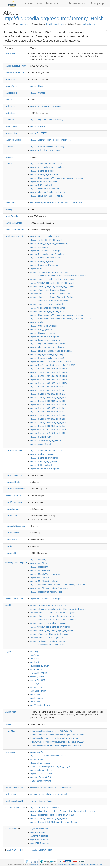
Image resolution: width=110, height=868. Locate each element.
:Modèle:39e (39, 578)
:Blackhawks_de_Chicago (45, 106)
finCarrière (12, 509)
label (8, 724)
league (9, 120)
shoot (9, 157)
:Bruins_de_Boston (42, 171)
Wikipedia (35, 864)
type (8, 651)
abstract (10, 53)
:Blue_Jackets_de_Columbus (47, 167)
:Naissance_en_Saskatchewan (48, 308)
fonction (11, 516)
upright (10, 553)
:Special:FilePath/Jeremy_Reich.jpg (51, 794)
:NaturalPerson (38, 691)
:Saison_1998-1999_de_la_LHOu (49, 380)
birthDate (10, 79)
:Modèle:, (38, 560)
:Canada (38, 93)
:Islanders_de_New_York (45, 340)
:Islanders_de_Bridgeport (45, 189)
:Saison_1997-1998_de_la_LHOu (49, 376)
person (23, 24)
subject (9, 605)
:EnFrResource (39, 840)
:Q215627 (38, 680)
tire (9, 546)
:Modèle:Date (40, 567)
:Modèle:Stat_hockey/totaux (46, 592)
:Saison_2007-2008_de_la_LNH (48, 419)
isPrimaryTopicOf (14, 801)
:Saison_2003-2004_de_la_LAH (48, 397)
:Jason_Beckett (41, 444)
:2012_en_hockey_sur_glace (47, 236)
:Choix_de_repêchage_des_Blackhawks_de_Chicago (58, 276)
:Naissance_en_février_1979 (47, 311)
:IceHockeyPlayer (40, 666)
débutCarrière (13, 496)
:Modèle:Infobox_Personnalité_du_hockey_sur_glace (58, 585)
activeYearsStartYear (15, 73)
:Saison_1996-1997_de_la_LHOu (49, 372)
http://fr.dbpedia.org (55, 24)
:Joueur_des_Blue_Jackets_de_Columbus (53, 286)
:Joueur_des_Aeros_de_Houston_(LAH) (52, 283)
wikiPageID (11, 216)
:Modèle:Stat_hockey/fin (45, 581)
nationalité (12, 533)
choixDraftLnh (13, 482)
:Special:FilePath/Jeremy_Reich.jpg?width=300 (56, 203)
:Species (36, 702)
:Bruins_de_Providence (44, 174)
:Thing (34, 651)
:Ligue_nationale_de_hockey (47, 120)
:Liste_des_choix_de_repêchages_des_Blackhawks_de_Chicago (63, 811)
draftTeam (11, 106)
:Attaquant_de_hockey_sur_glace (49, 272)
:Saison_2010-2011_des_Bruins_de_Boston (54, 822)
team (8, 164)
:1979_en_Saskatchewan (45, 808)
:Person (35, 655)
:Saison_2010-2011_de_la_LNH (48, 433)
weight (9, 209)
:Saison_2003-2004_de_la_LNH (48, 401)
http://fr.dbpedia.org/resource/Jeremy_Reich (54, 19)
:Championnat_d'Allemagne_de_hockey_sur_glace (57, 178)
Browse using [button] (33, 4)
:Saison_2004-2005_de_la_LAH (48, 405)
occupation (11, 133)
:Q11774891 (39, 133)
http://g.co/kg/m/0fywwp (41, 781)
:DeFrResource (39, 829)
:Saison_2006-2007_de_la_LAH (48, 412)
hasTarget (12, 829)
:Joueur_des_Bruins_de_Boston (48, 290)
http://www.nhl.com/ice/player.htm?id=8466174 (51, 731)
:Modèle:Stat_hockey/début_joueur (49, 588)
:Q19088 (37, 677)
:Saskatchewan (41, 437)
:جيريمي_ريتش (41, 763)
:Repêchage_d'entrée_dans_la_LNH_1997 (53, 365)
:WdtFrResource (40, 843)
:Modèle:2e (39, 563)
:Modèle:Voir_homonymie (45, 574)
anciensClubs (13, 451)
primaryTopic (14, 850)
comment (10, 712)
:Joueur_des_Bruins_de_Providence (50, 294)
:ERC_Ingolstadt (41, 185)
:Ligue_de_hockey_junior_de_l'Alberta (51, 351)
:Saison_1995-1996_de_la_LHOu (49, 369)
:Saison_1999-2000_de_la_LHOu (49, 383)
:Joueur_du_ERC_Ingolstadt (47, 304)
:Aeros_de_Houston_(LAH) (46, 164)
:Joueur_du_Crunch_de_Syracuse (49, 301)
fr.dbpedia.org (89, 24)
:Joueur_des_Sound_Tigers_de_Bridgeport (53, 297)
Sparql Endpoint (98, 4)
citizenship (11, 93)
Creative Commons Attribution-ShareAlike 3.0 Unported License (79, 864)
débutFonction (14, 502)
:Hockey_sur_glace (42, 333)
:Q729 (36, 687)
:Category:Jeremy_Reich (48, 756)
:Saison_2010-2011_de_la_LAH (48, 430)
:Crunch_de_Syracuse (44, 182)
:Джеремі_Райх (41, 777)
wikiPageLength (13, 223)
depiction (10, 794)
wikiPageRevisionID (15, 230)
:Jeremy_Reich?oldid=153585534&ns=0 (52, 788)
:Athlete (35, 662)
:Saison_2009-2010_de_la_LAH (48, 426)
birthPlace (11, 86)
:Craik (37, 86)
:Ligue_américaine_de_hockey (48, 192)
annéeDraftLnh (14, 475)
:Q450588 (38, 759)
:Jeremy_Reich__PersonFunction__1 (50, 140)
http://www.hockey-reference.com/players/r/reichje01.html (56, 745)
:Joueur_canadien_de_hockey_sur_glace (52, 279)
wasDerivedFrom (14, 788)
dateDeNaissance (15, 489)
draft (8, 100)
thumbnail (10, 203)
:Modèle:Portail (41, 570)
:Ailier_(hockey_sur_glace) (46, 150)
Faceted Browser (77, 4)
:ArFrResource (39, 832)
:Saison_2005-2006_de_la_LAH (48, 408)
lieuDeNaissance (15, 526)
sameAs (10, 752)
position (10, 147)
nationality (11, 126)
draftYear (10, 113)
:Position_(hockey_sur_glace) (47, 147)
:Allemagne (39, 247)
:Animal (35, 694)
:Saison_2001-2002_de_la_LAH (48, 390)
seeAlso (10, 731)
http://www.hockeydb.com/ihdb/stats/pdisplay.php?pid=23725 (57, 742)
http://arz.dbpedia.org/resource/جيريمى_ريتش (50, 766)
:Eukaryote (37, 698)
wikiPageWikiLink (14, 236)
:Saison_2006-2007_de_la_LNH (48, 415)
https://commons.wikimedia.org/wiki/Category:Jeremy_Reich (57, 735)
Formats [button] (52, 4)
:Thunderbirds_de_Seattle (46, 440)
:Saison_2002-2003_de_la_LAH (48, 394)
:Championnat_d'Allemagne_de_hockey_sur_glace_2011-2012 (62, 319)
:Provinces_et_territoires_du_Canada (51, 362)
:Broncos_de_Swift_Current (46, 258)
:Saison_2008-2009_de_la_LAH (48, 422)
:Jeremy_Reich (38, 752)
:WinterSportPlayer (40, 705)
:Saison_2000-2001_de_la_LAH (48, 387)
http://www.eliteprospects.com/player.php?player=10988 (55, 738)
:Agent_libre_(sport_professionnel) (49, 243)
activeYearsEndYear (15, 66)
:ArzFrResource (39, 836)
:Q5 (35, 684)
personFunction (13, 140)
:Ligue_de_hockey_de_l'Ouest (47, 347)
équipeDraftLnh (14, 599)
